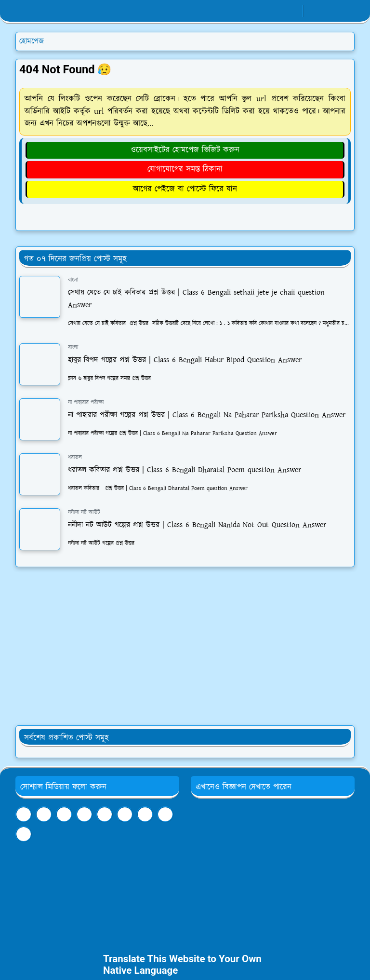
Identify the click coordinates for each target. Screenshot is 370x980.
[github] (24, 834)
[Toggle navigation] (347, 11)
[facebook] (261, 11)
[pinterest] (125, 814)
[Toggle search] (330, 11)
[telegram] (64, 814)
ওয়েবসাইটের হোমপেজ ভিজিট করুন (185, 150)
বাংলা (73, 280)
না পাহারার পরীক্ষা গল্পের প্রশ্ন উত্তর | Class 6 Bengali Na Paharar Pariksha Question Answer (207, 415)
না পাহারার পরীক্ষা (86, 402)
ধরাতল (75, 457)
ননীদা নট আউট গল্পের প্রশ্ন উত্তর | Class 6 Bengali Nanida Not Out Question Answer (197, 525)
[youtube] (293, 11)
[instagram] (165, 814)
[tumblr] (84, 814)
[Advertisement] (185, 646)
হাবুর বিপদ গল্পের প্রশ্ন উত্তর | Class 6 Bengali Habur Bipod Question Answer (185, 360)
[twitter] (145, 814)
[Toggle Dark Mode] (313, 11)
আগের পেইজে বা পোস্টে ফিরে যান (185, 189)
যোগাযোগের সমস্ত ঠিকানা (185, 169)
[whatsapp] (277, 11)
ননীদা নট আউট (84, 512)
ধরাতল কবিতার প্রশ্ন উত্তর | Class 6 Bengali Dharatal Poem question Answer (185, 470)
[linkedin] (105, 814)
